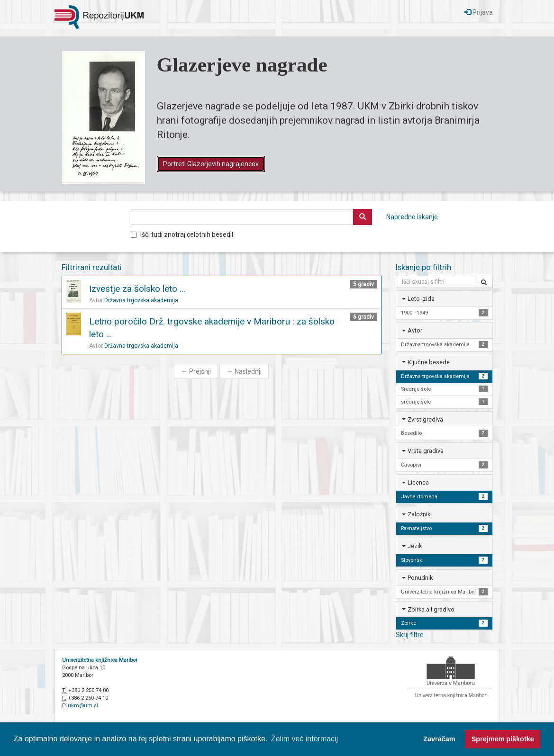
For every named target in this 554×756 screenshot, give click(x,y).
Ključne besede (429, 362)
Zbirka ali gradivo (431, 609)
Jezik (415, 546)
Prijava (479, 12)
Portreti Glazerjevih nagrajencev (211, 164)
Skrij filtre (410, 635)
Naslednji (244, 371)
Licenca (418, 482)
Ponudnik (420, 578)
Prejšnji (196, 371)
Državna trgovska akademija (141, 300)
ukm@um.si (83, 706)
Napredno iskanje (412, 217)
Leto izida (421, 299)
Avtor (415, 330)
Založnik (419, 514)
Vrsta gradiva (426, 451)
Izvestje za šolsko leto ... (137, 289)
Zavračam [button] (439, 739)
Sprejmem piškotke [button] (503, 739)
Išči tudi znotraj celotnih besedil (182, 234)
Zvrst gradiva (425, 419)
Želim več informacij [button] (304, 739)
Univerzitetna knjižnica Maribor (100, 660)
